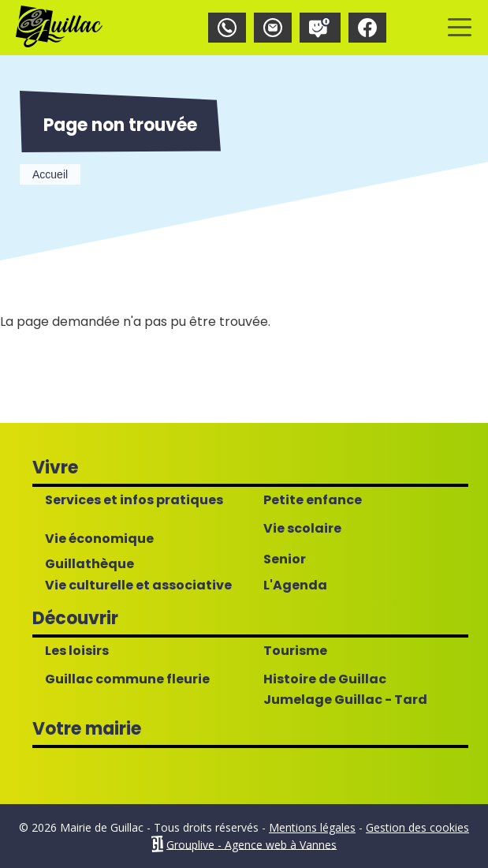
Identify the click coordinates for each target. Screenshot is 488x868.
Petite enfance (313, 500)
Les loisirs (77, 651)
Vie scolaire (302, 529)
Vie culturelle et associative (138, 586)
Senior (285, 559)
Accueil (50, 174)
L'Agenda (295, 586)
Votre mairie (87, 729)
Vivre (55, 468)
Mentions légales (312, 827)
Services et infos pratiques (134, 500)
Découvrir (75, 618)
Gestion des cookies (417, 827)
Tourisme (295, 651)
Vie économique (99, 539)
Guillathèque (89, 564)
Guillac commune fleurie (127, 679)
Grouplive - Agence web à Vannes (251, 844)
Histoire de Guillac (325, 679)
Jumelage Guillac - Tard (345, 700)
